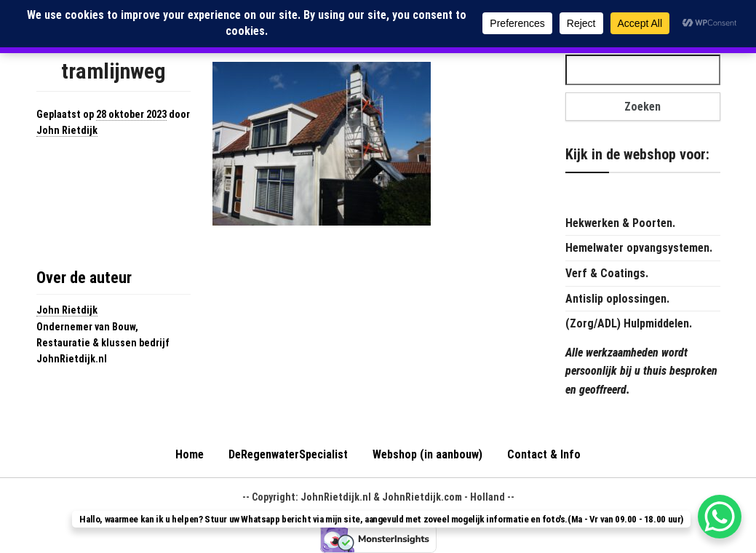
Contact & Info (544, 454)
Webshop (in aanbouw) (427, 454)
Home (190, 454)
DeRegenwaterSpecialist (288, 454)
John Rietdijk (67, 130)
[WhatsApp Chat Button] (720, 517)
